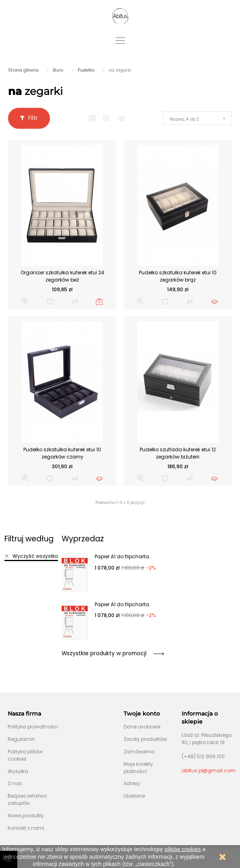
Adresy (132, 783)
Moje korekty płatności (138, 768)
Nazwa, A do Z (184, 119)
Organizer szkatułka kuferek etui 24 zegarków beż (62, 276)
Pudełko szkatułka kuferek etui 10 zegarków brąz (178, 276)
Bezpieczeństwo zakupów (27, 799)
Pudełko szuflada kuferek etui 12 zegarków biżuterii (178, 453)
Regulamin (21, 739)
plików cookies (182, 849)
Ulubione (134, 796)
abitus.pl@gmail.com (209, 770)
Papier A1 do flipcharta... (124, 556)
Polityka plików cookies (25, 755)
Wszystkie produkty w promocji (113, 653)
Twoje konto (142, 714)
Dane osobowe (142, 727)
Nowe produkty (26, 816)
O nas (15, 783)
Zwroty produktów (145, 739)
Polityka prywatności (33, 727)
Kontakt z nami (26, 828)
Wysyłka (18, 771)
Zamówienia (139, 752)
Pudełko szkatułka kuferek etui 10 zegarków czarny (62, 453)
